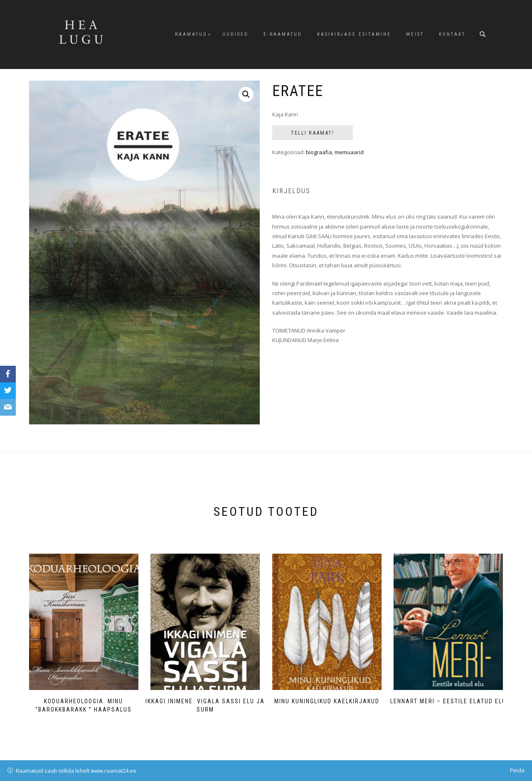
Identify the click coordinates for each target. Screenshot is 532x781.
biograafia (319, 152)
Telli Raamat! (313, 133)
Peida (517, 770)
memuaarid (349, 152)
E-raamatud (283, 34)
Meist (415, 34)
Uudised (235, 34)
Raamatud (191, 34)
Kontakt (452, 34)
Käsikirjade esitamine (354, 34)
